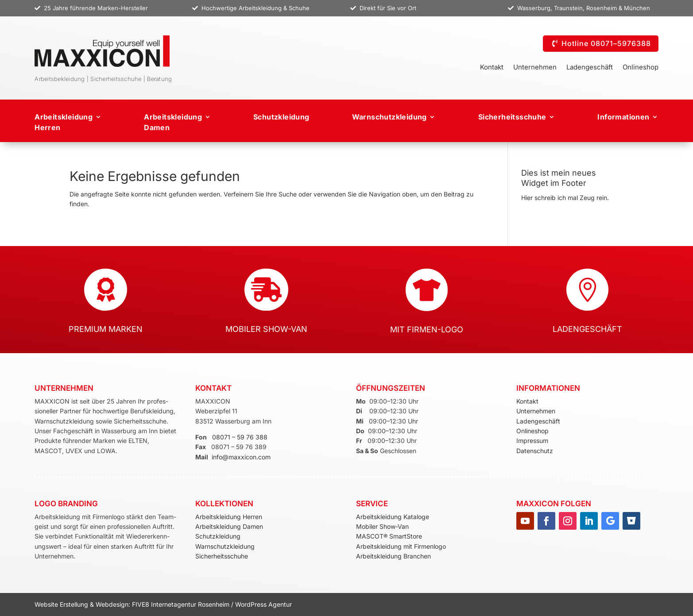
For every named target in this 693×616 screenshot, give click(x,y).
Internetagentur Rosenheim (190, 604)
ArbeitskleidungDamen (173, 122)
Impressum (532, 441)
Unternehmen (535, 68)
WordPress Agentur (263, 604)
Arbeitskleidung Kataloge (393, 517)
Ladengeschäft (590, 68)
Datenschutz (535, 451)
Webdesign (112, 604)
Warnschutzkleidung (389, 117)
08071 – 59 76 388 (240, 437)
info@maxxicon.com (241, 457)
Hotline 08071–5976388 (606, 43)
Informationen (623, 117)
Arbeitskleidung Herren (64, 122)
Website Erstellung (62, 604)
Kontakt (492, 68)
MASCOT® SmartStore (389, 536)
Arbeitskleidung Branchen (393, 556)
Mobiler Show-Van (382, 526)
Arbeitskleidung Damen (229, 526)
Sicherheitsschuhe (512, 117)
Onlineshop (641, 68)
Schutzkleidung (281, 117)
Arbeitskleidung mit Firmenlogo (401, 546)
